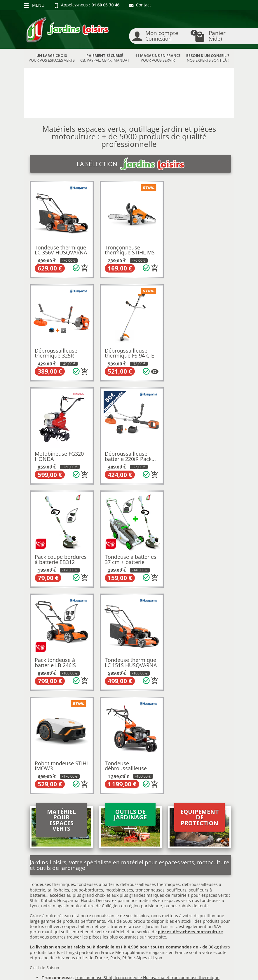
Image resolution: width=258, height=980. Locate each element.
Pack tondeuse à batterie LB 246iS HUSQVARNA (193, 456)
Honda (87, 690)
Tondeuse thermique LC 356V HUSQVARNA (61, 249)
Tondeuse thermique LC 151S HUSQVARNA (61, 555)
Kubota (48, 690)
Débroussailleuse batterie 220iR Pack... (198, 351)
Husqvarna (68, 690)
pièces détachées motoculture (190, 721)
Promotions (83, 857)
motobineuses (119, 679)
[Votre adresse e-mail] (129, 920)
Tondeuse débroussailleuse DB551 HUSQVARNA (197, 558)
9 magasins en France (167, 742)
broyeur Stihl (104, 778)
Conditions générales (127, 881)
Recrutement (129, 864)
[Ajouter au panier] (84, 267)
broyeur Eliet (135, 778)
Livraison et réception (38, 873)
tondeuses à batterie (98, 674)
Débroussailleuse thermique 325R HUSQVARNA (194, 251)
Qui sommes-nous (135, 857)
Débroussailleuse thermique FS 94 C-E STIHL (59, 354)
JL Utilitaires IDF (120, 970)
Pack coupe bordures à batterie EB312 (61, 453)
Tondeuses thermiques (52, 674)
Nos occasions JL (88, 864)
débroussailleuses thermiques (150, 674)
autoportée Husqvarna (112, 783)
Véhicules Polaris (167, 970)
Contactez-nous (132, 891)
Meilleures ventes (89, 878)
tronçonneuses (150, 679)
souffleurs (177, 679)
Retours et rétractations (40, 860)
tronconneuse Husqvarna (140, 767)
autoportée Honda (188, 783)
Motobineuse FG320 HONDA (128, 351)
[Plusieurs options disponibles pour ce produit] (84, 370)
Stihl (34, 690)
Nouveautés (84, 871)
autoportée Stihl (152, 783)
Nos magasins (113, 965)
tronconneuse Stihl (94, 767)
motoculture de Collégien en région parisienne (116, 695)
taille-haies (58, 679)
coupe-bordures (87, 679)
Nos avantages (41, 883)
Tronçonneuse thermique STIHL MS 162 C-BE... (129, 251)
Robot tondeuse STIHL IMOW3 (123, 555)
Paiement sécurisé (45, 890)
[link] (200, 921)
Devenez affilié (42, 970)
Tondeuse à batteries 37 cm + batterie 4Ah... (130, 456)
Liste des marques (90, 886)
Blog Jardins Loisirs (46, 851)
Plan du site (39, 897)
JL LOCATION (184, 965)
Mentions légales (133, 871)
